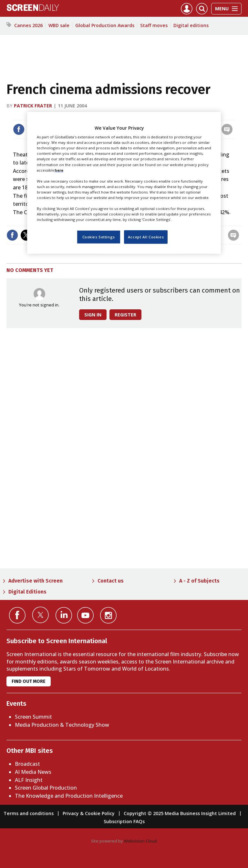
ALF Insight (29, 780)
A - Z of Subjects (199, 581)
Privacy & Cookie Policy (89, 813)
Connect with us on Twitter (41, 615)
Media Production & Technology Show (62, 725)
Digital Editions (27, 592)
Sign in (93, 315)
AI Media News (33, 772)
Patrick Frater (33, 106)
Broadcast (27, 764)
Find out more (29, 681)
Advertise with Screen (36, 581)
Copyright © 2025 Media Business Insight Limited (180, 813)
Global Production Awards (105, 25)
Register (125, 315)
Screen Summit (33, 717)
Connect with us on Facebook (17, 615)
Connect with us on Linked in (64, 615)
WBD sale (59, 25)
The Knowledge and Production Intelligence (69, 796)
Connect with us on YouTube (85, 615)
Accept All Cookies (146, 237)
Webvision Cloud (140, 841)
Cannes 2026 (28, 25)
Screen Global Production (46, 788)
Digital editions (191, 25)
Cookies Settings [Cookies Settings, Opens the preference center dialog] (99, 237)
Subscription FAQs (124, 821)
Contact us (111, 581)
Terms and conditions (29, 813)
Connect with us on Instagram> (108, 615)
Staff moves (154, 25)
